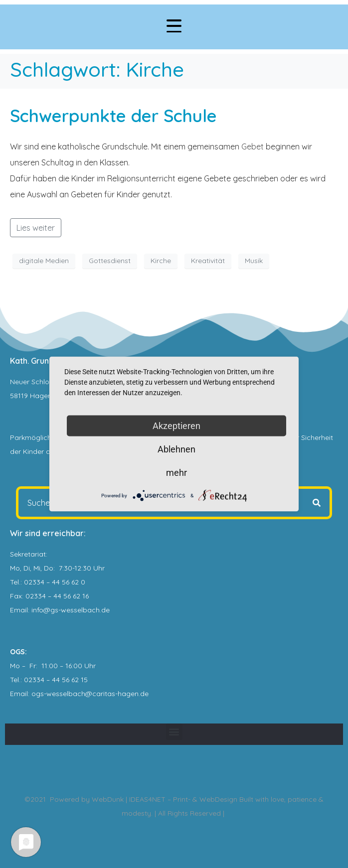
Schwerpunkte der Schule (113, 116)
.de (144, 694)
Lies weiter (36, 228)
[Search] (317, 503)
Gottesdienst (110, 261)
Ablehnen (176, 449)
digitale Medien (44, 261)
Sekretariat (28, 554)
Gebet (253, 146)
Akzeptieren (176, 426)
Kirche (161, 261)
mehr (176, 473)
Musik (254, 261)
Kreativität (208, 261)
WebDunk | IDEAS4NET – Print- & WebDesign (165, 799)
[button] (174, 732)
